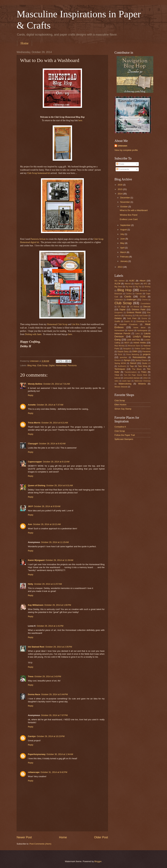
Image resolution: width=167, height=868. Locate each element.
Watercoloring (125, 384)
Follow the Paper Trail (125, 435)
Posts (120, 164)
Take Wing (143, 366)
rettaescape (34, 772)
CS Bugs (122, 307)
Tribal (117, 375)
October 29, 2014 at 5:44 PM (54, 694)
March (123, 252)
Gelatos (118, 318)
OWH (135, 351)
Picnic (120, 354)
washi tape (127, 381)
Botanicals (118, 294)
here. (80, 120)
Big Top (138, 287)
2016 (120, 185)
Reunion (118, 360)
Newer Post (24, 837)
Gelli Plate (132, 318)
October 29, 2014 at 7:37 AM (50, 405)
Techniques (120, 369)
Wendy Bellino (35, 384)
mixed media (140, 343)
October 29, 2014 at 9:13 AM (56, 462)
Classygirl (33, 444)
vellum (145, 378)
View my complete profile (126, 150)
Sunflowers (122, 366)
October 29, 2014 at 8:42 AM (52, 444)
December (125, 198)
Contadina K (120, 427)
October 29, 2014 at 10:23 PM (51, 736)
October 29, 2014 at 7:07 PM (54, 715)
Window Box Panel (129, 215)
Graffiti (117, 321)
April (123, 248)
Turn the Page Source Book (135, 375)
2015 (120, 189)
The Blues (137, 369)
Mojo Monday (120, 346)
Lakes (137, 334)
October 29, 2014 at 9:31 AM (60, 485)
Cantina (129, 294)
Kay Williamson (36, 605)
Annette (32, 405)
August (124, 230)
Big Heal (129, 287)
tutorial (117, 378)
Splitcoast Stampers (124, 439)
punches (123, 357)
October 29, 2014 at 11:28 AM (59, 560)
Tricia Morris (34, 423)
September (126, 225)
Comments (123, 169)
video (117, 381)
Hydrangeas (142, 330)
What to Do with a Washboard (134, 210)
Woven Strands (121, 387)
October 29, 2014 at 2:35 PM (59, 647)
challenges (132, 300)
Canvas (139, 294)
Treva (31, 676)
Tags (132, 366)
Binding (148, 287)
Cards (128, 296)
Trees (144, 372)
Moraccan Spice (134, 346)
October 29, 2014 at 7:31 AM (57, 384)
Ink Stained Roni (36, 647)
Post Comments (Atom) (40, 844)
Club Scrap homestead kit (39, 173)
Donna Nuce (34, 694)
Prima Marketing (133, 354)
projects (147, 354)
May (122, 243)
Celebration (119, 300)
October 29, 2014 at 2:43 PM (48, 676)
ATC (145, 284)
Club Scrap (42, 365)
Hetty (30, 584)
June (123, 239)
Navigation (127, 349)
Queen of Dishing (37, 485)
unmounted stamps (132, 378)
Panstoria (72, 365)
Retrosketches (139, 357)
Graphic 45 (128, 321)
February (125, 257)
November (125, 202)
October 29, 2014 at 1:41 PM (50, 626)
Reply (31, 395)
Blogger (98, 861)
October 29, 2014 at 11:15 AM (55, 542)
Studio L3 (146, 363)
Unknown (122, 146)
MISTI (127, 343)
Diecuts (147, 307)
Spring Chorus (141, 360)
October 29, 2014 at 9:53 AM (47, 506)
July (122, 234)
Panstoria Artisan (38, 239)
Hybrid (131, 330)
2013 (120, 267)
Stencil (133, 363)
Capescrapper (35, 462)
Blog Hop (32, 365)
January (124, 261)
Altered (128, 284)
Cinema (145, 300)
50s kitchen (120, 281)
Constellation (145, 304)
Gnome (144, 318)
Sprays (127, 360)
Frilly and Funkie (141, 316)
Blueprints (144, 291)
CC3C (143, 297)
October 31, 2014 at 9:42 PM (54, 772)
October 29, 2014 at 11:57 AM (48, 584)
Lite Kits (76, 324)
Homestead (61, 365)
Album (143, 281)
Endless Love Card (129, 219)
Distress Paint (138, 309)
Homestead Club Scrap (57, 324)
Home (25, 43)
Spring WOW (120, 363)
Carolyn (32, 736)
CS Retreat (135, 307)
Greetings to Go (143, 321)
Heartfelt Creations (129, 324)
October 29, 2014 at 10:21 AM (47, 524)
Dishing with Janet (33, 334)
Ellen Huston (120, 405)
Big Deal (118, 287)
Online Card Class (142, 349)
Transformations (131, 372)
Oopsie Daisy (123, 351)
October (124, 207)
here (70, 334)
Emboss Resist (134, 312)
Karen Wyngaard (36, 560)
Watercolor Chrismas (142, 381)
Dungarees (119, 313)
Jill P (30, 506)
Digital (52, 365)
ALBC (132, 281)
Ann (30, 524)
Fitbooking (128, 316)
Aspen (137, 284)
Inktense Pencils (122, 333)
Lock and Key (133, 340)
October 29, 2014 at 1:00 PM (58, 605)
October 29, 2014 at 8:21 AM (55, 423)
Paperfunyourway (37, 754)
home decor (140, 327)
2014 (120, 194)
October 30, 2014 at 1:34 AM (60, 754)
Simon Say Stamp (123, 409)
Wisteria (142, 384)
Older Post (101, 837)
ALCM (117, 284)
